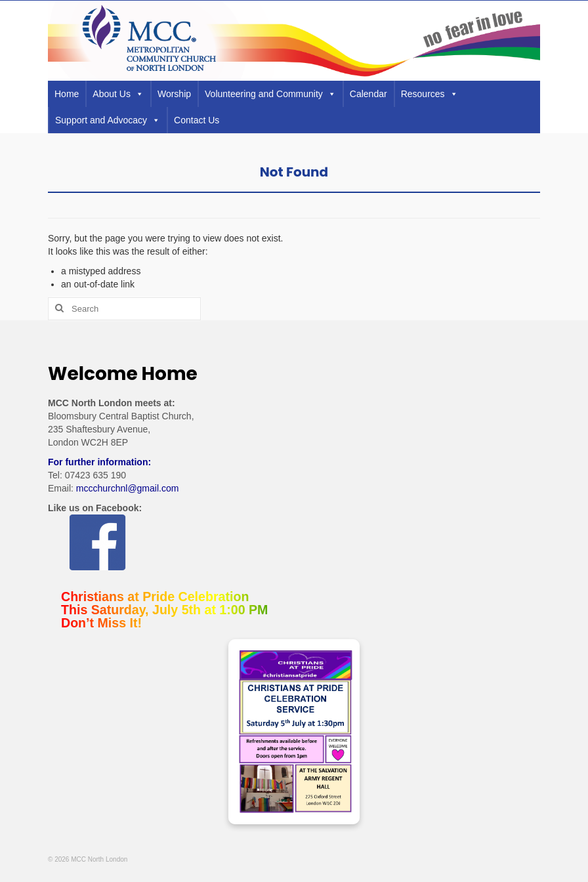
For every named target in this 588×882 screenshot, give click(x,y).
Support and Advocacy (108, 120)
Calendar (368, 94)
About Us (118, 94)
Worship (174, 94)
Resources (430, 94)
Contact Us (197, 120)
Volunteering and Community (270, 94)
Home (67, 94)
